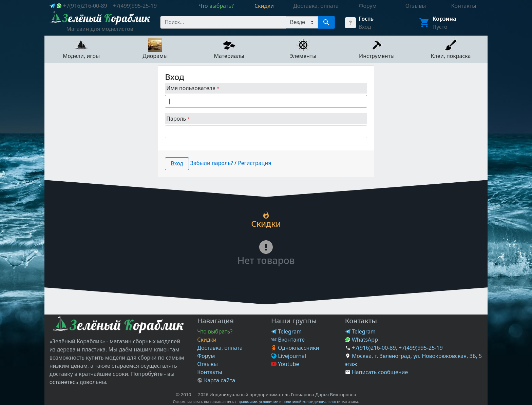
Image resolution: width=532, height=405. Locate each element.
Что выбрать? (215, 331)
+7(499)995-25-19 (135, 6)
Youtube (285, 364)
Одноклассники (295, 348)
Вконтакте (288, 340)
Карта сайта (216, 380)
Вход (365, 27)
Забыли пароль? (212, 163)
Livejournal (289, 356)
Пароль (178, 119)
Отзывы (207, 364)
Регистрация (254, 163)
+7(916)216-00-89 (85, 6)
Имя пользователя (193, 88)
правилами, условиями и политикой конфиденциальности (289, 402)
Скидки (207, 340)
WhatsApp (362, 340)
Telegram (286, 331)
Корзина (444, 19)
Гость (366, 19)
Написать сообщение (380, 372)
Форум (206, 356)
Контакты (210, 372)
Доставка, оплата (220, 348)
